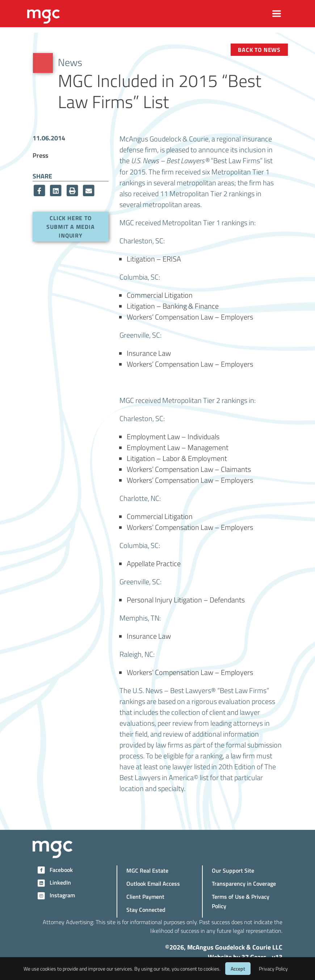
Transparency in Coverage (244, 883)
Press (40, 155)
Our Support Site (233, 870)
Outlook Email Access (153, 883)
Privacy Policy (273, 969)
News (70, 62)
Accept (238, 969)
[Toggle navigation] (277, 14)
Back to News (259, 50)
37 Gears (254, 957)
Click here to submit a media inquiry (70, 227)
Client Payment (145, 896)
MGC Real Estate (147, 870)
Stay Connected (146, 909)
